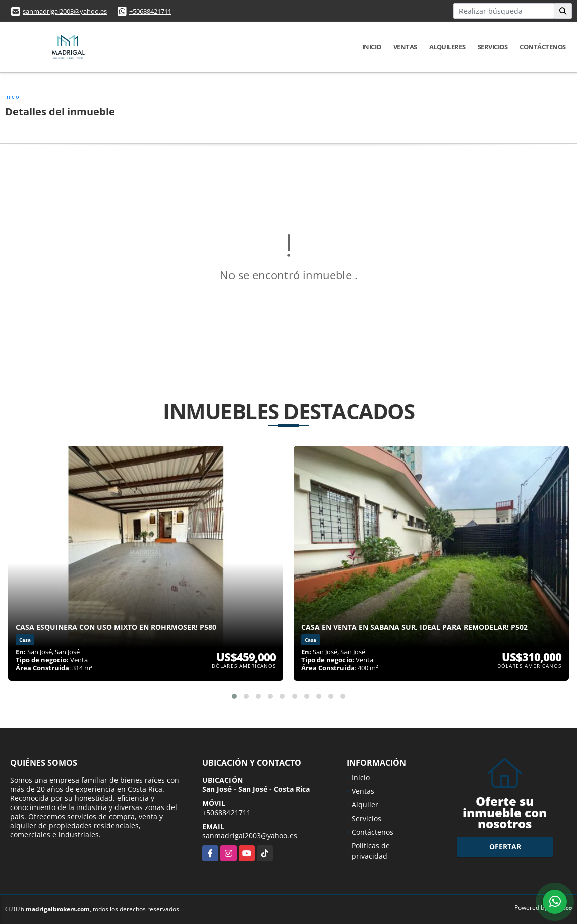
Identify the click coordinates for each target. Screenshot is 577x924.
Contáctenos (543, 47)
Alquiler (365, 805)
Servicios (493, 47)
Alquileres (447, 47)
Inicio (372, 47)
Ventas (405, 47)
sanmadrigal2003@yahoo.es (65, 11)
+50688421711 (150, 11)
